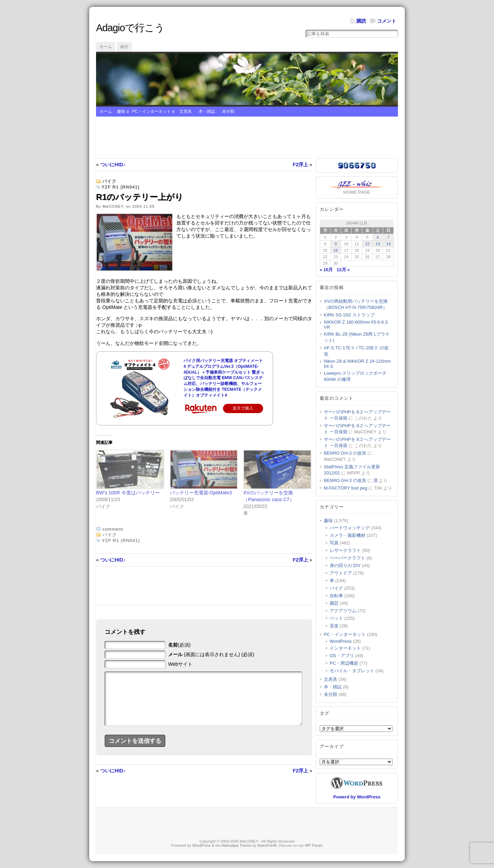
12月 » (343, 270)
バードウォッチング (350, 528)
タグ (325, 713)
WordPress (341, 641)
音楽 (334, 626)
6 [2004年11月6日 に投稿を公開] (378, 237)
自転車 (336, 596)
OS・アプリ (342, 656)
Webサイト (180, 664)
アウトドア (341, 573)
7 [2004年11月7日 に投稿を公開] (389, 237)
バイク (109, 181)
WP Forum (314, 845)
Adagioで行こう (130, 28)
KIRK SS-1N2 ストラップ (349, 315)
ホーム (106, 47)
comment (113, 529)
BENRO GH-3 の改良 (345, 453)
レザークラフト (345, 550)
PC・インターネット (151, 111)
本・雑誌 (207, 111)
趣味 (121, 111)
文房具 (186, 111)
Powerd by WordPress (357, 797)
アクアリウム (343, 611)
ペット (336, 618)
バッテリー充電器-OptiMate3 (201, 493)
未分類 (228, 111)
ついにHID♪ (113, 165)
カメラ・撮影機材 (348, 535)
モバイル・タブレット (352, 671)
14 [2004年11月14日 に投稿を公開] (389, 244)
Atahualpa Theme (237, 845)
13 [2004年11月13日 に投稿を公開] (378, 244)
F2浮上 (300, 165)
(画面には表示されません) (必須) (211, 654)
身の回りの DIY (345, 565)
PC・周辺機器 (344, 663)
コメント (387, 21)
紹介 (125, 47)
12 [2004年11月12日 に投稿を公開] (367, 244)
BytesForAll (267, 845)
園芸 (334, 603)
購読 (361, 21)
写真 (334, 543)
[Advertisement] (247, 137)
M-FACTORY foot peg (345, 488)
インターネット (345, 648)
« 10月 (326, 270)
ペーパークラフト (348, 558)
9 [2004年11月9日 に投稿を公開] (336, 244)
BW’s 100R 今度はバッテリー (128, 493)
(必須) (179, 645)
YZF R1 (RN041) (121, 187)
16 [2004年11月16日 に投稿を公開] (336, 250)
